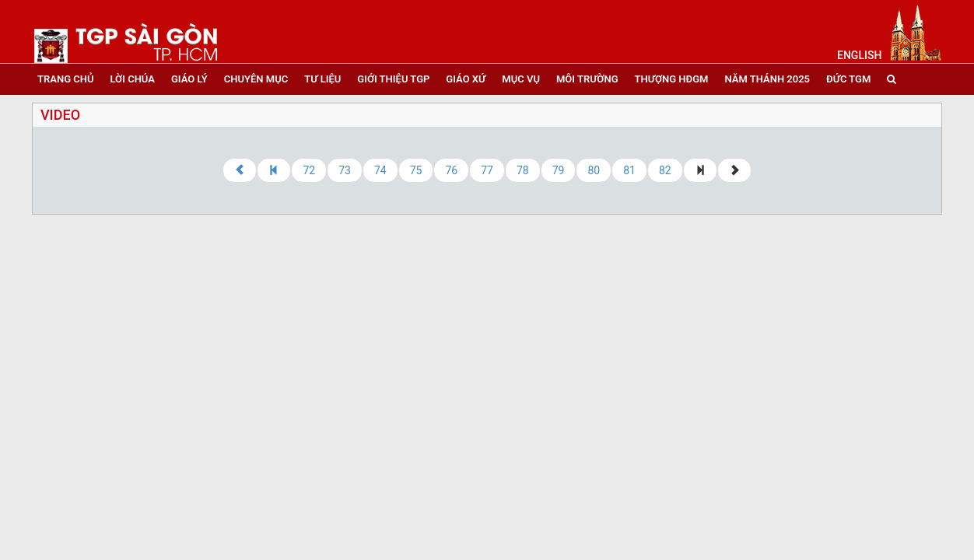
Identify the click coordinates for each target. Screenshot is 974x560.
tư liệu (322, 79)
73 (345, 170)
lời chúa (132, 79)
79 (559, 170)
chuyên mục (256, 79)
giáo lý (189, 79)
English (859, 55)
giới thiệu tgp (393, 79)
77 (487, 170)
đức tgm (848, 79)
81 (629, 170)
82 (665, 170)
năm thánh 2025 (767, 79)
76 (451, 170)
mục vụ (521, 79)
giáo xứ (466, 79)
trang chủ (65, 79)
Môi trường (587, 79)
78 (523, 170)
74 (380, 170)
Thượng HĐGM (672, 79)
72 (309, 170)
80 (594, 170)
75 (416, 170)
